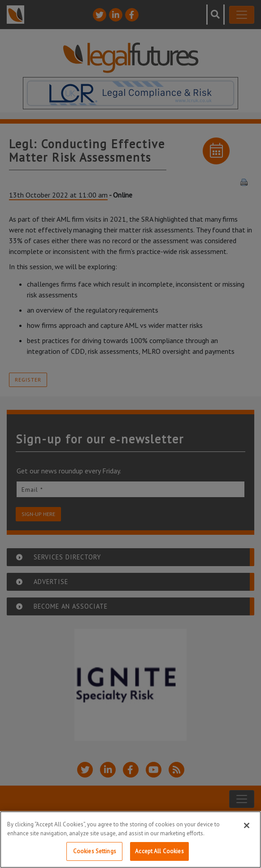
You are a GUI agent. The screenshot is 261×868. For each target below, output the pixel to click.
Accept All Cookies (159, 851)
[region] (130, 840)
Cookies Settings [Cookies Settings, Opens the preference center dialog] (95, 851)
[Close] (247, 825)
